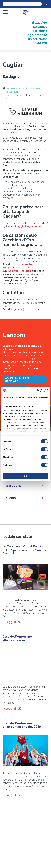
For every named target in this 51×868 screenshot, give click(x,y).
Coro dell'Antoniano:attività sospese (17, 638)
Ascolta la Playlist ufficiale (19, 380)
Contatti (40, 43)
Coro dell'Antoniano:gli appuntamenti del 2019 (22, 725)
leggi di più (14, 622)
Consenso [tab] (8, 397)
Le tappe (40, 27)
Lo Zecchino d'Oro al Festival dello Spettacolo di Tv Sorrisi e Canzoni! (25, 550)
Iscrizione (39, 31)
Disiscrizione (37, 39)
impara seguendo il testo (17, 359)
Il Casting (40, 23)
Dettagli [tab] (20, 397)
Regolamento (36, 35)
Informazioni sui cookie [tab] (38, 397)
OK (25, 476)
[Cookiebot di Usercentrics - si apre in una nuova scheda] (37, 390)
